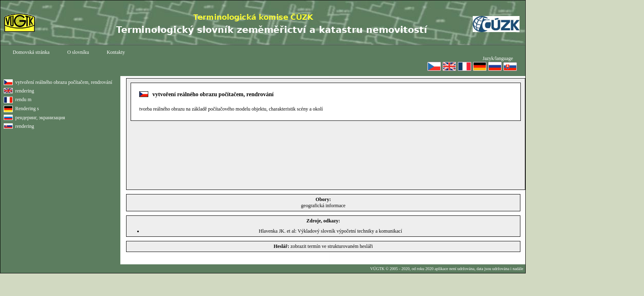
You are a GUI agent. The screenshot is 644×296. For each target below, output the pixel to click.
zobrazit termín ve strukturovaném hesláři (332, 246)
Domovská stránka (31, 52)
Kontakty (116, 52)
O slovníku (78, 52)
